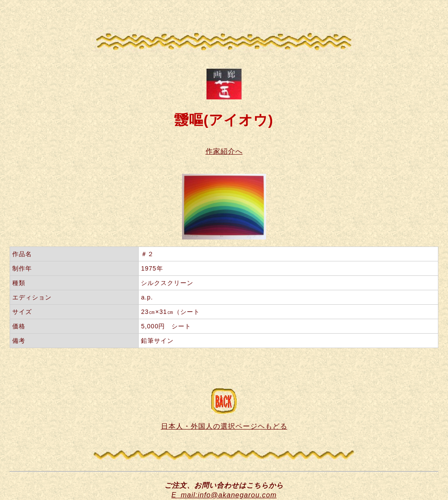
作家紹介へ (224, 151)
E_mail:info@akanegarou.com (224, 495)
